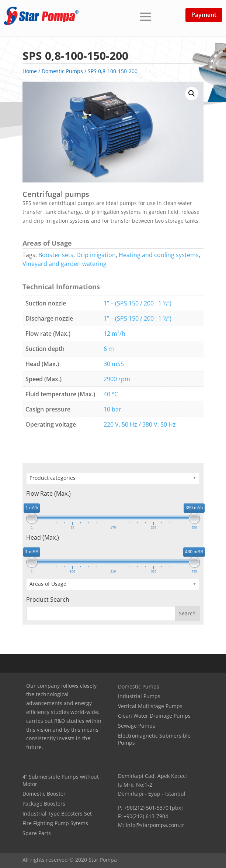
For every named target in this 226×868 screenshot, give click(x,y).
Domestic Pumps (139, 686)
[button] (192, 93)
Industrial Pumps (139, 696)
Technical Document (120, 449)
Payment (204, 15)
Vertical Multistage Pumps (150, 706)
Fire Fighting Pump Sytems (55, 823)
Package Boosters (44, 804)
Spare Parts (37, 833)
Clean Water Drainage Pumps (154, 716)
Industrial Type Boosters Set (57, 814)
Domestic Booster (44, 794)
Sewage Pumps (137, 726)
